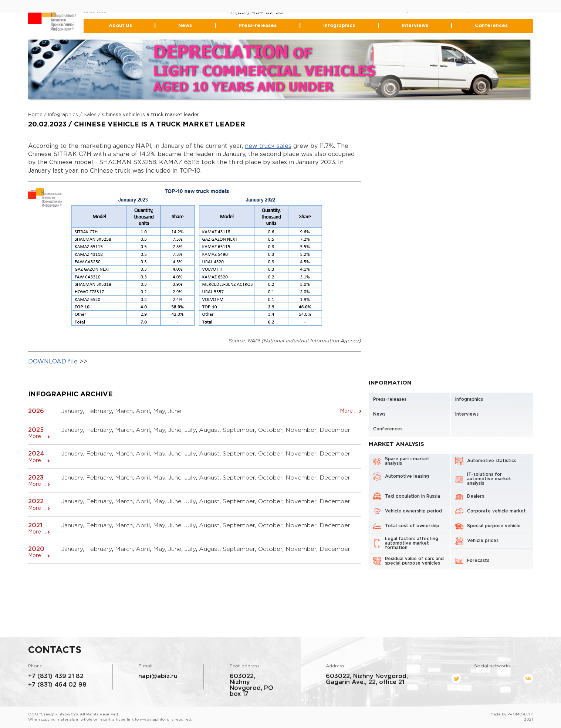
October (270, 430)
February (99, 411)
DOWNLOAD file (53, 362)
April (143, 411)
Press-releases (258, 26)
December (335, 430)
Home (35, 115)
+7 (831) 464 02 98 (57, 685)
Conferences (491, 26)
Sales (90, 115)
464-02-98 (267, 12)
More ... (349, 411)
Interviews (415, 26)
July (190, 430)
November (301, 430)
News (185, 26)
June (175, 411)
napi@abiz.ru (158, 676)
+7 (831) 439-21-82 (253, 6)
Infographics (339, 26)
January (72, 411)
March (124, 411)
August (209, 430)
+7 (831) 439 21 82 (56, 676)
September (239, 430)
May (159, 411)
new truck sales (268, 146)
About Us (120, 26)
